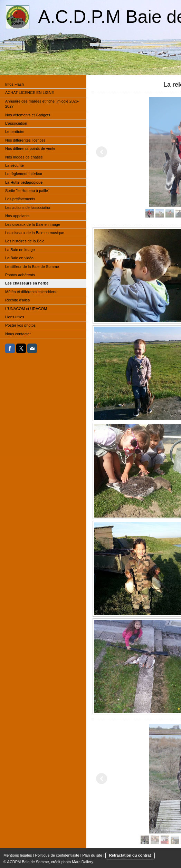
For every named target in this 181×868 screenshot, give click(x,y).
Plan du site (92, 855)
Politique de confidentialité (57, 855)
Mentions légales (18, 855)
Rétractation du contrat (130, 855)
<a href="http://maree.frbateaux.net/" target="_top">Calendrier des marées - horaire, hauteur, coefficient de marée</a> (33, 405)
